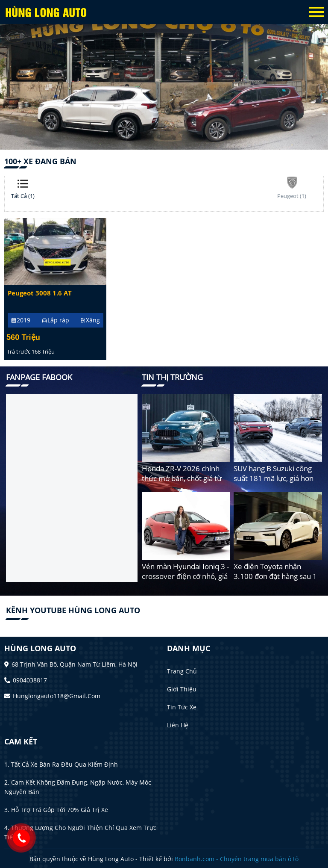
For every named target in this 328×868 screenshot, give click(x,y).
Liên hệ (178, 725)
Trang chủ (182, 671)
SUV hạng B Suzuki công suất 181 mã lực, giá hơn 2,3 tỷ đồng (274, 478)
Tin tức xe (182, 707)
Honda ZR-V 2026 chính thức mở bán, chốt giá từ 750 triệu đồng (182, 478)
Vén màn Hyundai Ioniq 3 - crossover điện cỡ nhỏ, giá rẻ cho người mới (185, 576)
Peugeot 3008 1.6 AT (40, 293)
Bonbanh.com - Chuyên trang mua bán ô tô (237, 859)
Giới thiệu (182, 689)
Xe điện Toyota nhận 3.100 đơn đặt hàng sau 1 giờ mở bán (275, 576)
